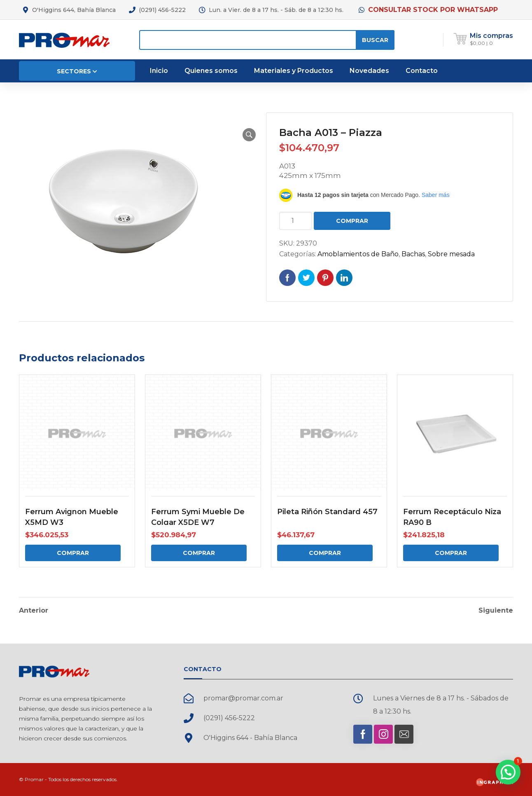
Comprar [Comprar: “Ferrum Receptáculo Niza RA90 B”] (451, 553)
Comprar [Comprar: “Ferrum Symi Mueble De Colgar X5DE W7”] (199, 553)
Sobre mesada (451, 254)
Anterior (34, 611)
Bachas (413, 254)
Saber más (436, 195)
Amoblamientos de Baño (358, 254)
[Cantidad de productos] (296, 221)
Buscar (375, 40)
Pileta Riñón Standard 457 (327, 512)
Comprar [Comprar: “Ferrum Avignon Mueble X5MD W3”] (73, 553)
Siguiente (496, 611)
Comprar (352, 221)
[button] (249, 135)
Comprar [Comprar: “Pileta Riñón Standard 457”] (325, 553)
